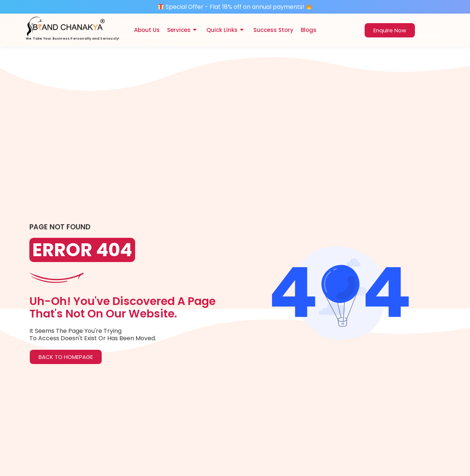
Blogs (309, 30)
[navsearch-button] (353, 29)
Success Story (273, 30)
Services (182, 30)
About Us (147, 30)
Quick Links (225, 30)
